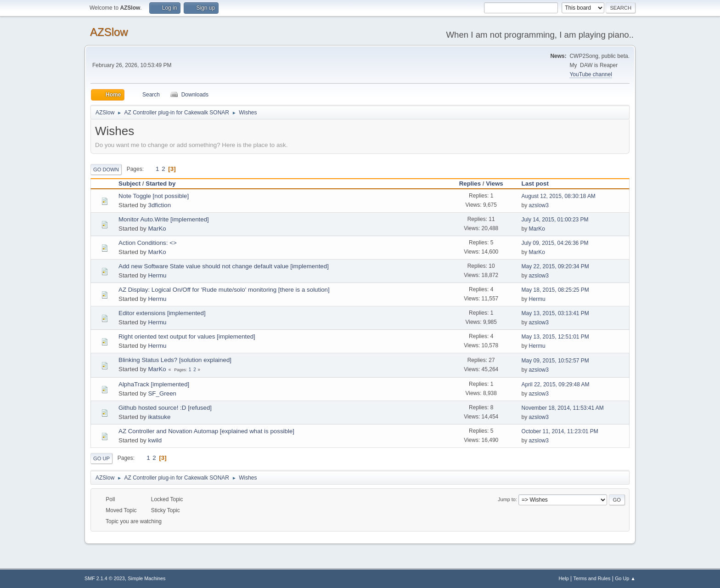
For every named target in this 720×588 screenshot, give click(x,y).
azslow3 (539, 205)
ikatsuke (159, 417)
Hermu (157, 275)
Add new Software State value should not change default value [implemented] (224, 266)
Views (495, 184)
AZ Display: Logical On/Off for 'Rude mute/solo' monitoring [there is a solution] (224, 290)
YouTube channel (591, 74)
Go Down (106, 170)
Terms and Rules (592, 578)
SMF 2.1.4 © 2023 (105, 578)
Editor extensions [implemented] (162, 313)
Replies (470, 184)
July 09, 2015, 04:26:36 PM (555, 243)
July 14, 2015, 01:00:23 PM (555, 220)
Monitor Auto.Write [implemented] (164, 219)
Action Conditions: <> (148, 243)
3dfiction (159, 205)
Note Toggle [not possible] (154, 196)
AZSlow (109, 32)
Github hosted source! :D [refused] (165, 408)
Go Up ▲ (625, 578)
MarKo (157, 229)
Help (564, 578)
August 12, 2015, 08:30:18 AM (559, 196)
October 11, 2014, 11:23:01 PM (560, 431)
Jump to (506, 499)
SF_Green (162, 393)
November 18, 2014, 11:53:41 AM (563, 408)
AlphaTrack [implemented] (154, 384)
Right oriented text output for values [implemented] (187, 336)
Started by (160, 184)
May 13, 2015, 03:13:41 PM (555, 313)
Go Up (101, 458)
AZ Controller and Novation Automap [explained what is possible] (206, 431)
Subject (129, 184)
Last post (539, 184)
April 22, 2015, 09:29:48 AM (556, 384)
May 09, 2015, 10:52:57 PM (555, 361)
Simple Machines (146, 578)
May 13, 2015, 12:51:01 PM (555, 337)
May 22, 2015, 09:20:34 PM (555, 266)
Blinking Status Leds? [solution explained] (175, 360)
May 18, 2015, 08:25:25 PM (555, 290)
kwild (155, 440)
